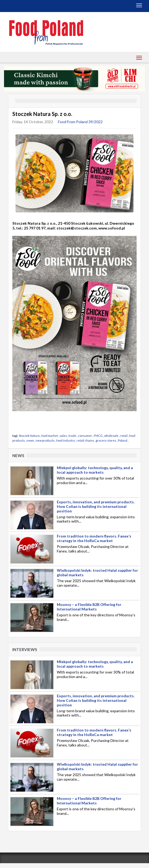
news (30, 440)
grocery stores (106, 440)
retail (124, 436)
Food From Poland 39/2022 (80, 122)
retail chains (85, 440)
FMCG (98, 436)
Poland (123, 440)
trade (72, 436)
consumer (85, 436)
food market (50, 436)
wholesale (111, 436)
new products (45, 440)
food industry (66, 440)
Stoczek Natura (29, 436)
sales (63, 436)
